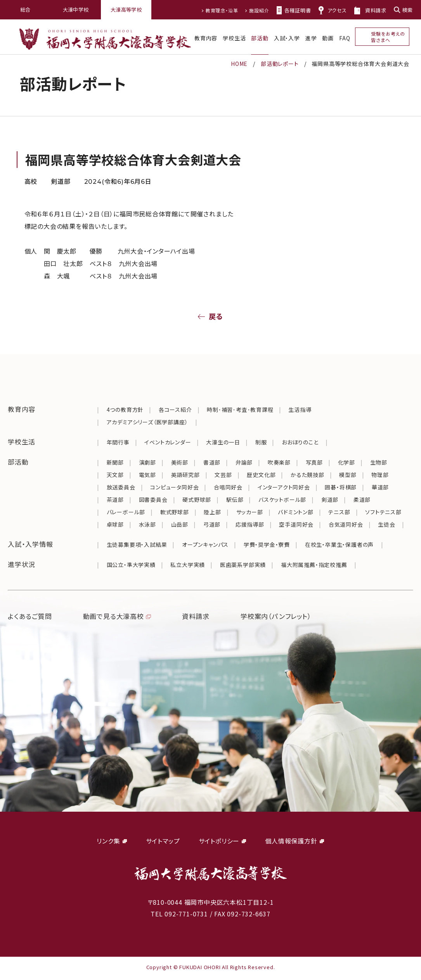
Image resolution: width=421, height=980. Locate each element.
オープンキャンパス (205, 544)
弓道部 (212, 524)
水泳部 (147, 524)
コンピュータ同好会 (174, 487)
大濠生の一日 (223, 442)
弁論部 (244, 462)
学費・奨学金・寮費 (267, 544)
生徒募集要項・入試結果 (137, 544)
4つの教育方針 (125, 410)
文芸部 (223, 475)
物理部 (380, 475)
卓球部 (115, 524)
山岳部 (180, 524)
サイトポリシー (219, 841)
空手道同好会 (296, 524)
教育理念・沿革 (222, 10)
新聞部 (115, 462)
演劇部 (147, 462)
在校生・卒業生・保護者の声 (339, 544)
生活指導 (300, 410)
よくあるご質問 (30, 616)
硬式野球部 (197, 500)
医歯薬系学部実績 (243, 565)
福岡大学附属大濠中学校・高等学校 (211, 873)
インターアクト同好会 (284, 487)
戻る (216, 316)
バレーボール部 (126, 512)
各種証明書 (298, 10)
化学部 (347, 462)
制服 (261, 442)
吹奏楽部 (279, 462)
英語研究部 (185, 475)
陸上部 (212, 512)
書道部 (212, 462)
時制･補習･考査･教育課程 (240, 410)
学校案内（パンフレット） (276, 616)
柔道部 (362, 500)
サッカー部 (250, 512)
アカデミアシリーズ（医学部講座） (147, 422)
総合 (25, 10)
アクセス (337, 10)
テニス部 (339, 512)
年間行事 (118, 442)
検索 (407, 10)
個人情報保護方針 (291, 841)
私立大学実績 (188, 565)
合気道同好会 (346, 524)
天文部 (115, 475)
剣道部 (330, 500)
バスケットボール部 (282, 500)
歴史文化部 (261, 475)
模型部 (348, 475)
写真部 (314, 462)
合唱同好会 (228, 487)
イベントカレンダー (168, 442)
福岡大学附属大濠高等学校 (105, 39)
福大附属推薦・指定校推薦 (314, 565)
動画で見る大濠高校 (113, 616)
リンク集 (108, 841)
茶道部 (115, 500)
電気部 (147, 475)
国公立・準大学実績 (131, 565)
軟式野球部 (175, 512)
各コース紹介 (175, 410)
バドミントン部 (296, 512)
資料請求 (376, 10)
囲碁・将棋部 (341, 487)
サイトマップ (163, 841)
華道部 (380, 487)
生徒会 (387, 524)
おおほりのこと (300, 442)
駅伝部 (235, 500)
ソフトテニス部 (383, 512)
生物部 (379, 462)
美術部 (180, 462)
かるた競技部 (308, 475)
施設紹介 (259, 10)
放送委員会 (121, 487)
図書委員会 (153, 500)
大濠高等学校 (126, 10)
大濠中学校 (76, 10)
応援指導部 (250, 524)
